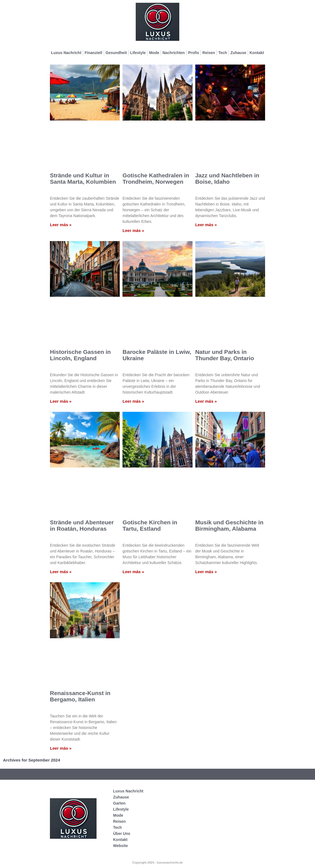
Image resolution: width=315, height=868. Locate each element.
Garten (119, 803)
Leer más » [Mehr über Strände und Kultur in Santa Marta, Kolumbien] (61, 225)
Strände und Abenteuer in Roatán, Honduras (82, 525)
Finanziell (94, 53)
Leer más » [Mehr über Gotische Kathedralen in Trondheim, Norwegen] (133, 230)
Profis (194, 53)
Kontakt (257, 53)
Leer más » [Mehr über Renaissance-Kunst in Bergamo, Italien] (61, 748)
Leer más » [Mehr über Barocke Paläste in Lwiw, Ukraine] (133, 401)
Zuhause (238, 53)
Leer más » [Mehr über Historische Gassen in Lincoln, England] (61, 401)
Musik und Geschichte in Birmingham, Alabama (229, 525)
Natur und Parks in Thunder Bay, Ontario (225, 355)
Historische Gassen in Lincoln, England (80, 355)
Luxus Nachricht (66, 53)
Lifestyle (138, 53)
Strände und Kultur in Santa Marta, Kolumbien (83, 178)
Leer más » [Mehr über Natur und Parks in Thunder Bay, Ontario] (206, 401)
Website (120, 846)
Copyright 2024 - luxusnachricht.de (157, 862)
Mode (154, 53)
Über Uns (122, 834)
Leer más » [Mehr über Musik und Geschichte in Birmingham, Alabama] (206, 572)
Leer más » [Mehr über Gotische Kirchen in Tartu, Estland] (133, 572)
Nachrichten (174, 53)
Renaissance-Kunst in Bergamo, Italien (80, 696)
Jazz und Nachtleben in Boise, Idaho (227, 178)
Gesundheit (116, 53)
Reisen (209, 53)
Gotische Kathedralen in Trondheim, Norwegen (156, 178)
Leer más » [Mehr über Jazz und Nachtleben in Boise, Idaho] (206, 225)
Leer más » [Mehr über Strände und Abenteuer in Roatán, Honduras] (61, 572)
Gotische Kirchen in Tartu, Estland (150, 525)
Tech (223, 53)
